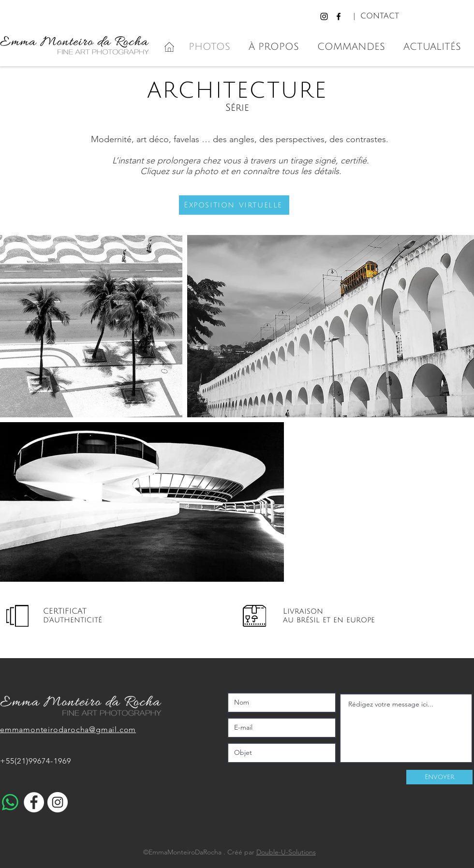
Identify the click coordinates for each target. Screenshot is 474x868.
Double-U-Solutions (286, 852)
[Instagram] (324, 16)
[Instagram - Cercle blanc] (58, 802)
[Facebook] (339, 16)
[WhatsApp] (10, 802)
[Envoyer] (439, 777)
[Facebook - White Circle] (34, 802)
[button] (234, 205)
